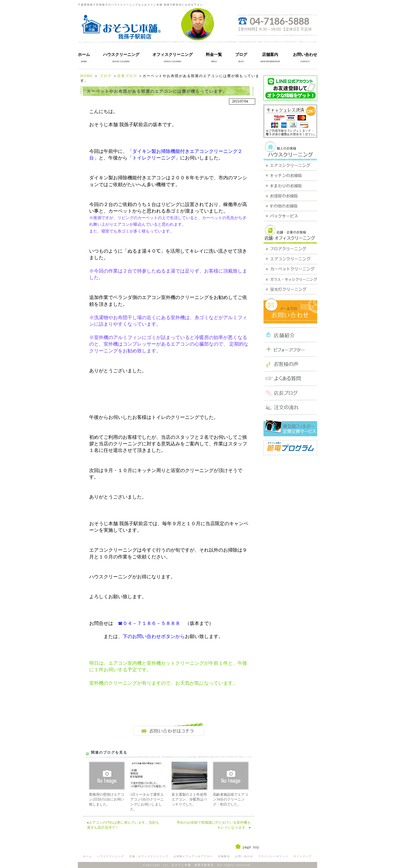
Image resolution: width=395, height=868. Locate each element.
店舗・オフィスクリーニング (149, 856)
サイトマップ (303, 856)
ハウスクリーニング (121, 55)
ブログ (241, 55)
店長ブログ (127, 76)
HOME (87, 76)
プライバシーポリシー (273, 856)
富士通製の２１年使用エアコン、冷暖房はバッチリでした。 (189, 799)
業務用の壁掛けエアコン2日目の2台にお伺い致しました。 (107, 799)
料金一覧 (214, 55)
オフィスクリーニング (173, 55)
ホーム (84, 55)
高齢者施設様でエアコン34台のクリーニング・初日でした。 (231, 799)
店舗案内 (270, 55)
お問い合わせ (305, 55)
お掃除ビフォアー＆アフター (193, 856)
